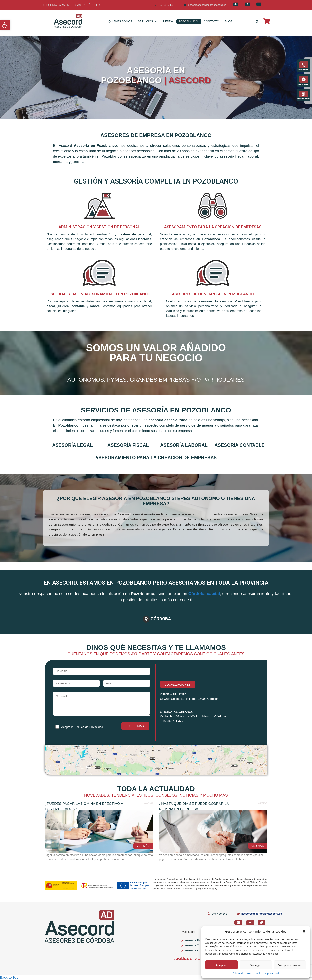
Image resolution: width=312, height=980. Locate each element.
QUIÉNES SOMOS (120, 21)
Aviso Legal (188, 932)
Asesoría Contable (240, 445)
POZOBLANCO (188, 21)
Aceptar (221, 965)
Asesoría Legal (72, 445)
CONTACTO (211, 21)
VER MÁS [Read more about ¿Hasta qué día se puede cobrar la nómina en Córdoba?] (257, 846)
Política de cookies (243, 973)
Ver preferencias (290, 965)
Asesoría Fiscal (128, 445)
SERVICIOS (147, 21)
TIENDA (168, 21)
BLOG (229, 21)
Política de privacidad (267, 973)
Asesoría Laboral (184, 445)
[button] (5, 25)
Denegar (256, 965)
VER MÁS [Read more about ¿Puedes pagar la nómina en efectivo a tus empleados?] (143, 846)
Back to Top (9, 977)
